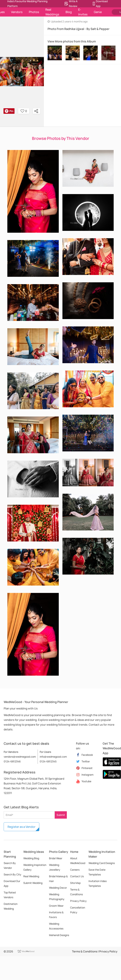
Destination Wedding (11, 906)
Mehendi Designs (59, 935)
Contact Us (77, 876)
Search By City (12, 874)
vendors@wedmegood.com (20, 757)
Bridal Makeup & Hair (58, 879)
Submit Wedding (33, 883)
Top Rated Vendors (10, 895)
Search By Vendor (10, 865)
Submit (61, 815)
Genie (98, 12)
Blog (69, 12)
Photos (34, 12)
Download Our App (12, 883)
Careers (75, 870)
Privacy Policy (78, 901)
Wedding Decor (58, 888)
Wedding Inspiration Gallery (35, 867)
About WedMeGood (78, 861)
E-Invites (83, 12)
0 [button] (24, 111)
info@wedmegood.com (53, 757)
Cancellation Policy (78, 910)
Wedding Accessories (56, 926)
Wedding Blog (31, 858)
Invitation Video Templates (98, 883)
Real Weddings (52, 12)
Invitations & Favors (56, 915)
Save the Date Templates (97, 872)
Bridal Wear (56, 858)
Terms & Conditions (76, 892)
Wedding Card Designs (102, 863)
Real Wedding (31, 876)
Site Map (75, 883)
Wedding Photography (57, 897)
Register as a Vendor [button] (21, 827)
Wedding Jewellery (55, 867)
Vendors (17, 12)
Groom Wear (56, 906)
